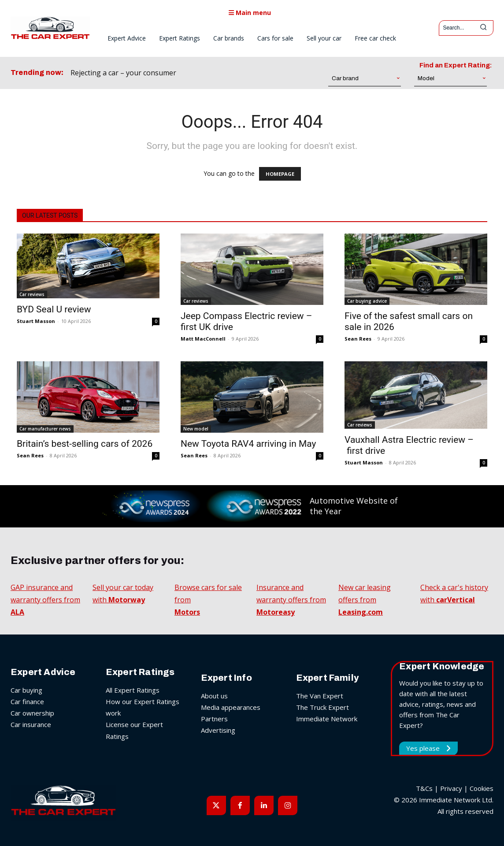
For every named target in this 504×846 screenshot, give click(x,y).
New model (196, 429)
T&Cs (424, 788)
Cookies (482, 788)
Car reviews (32, 294)
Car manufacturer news (45, 429)
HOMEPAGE (280, 174)
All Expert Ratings (133, 690)
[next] (228, 73)
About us (214, 696)
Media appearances (231, 707)
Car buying (26, 690)
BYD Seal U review (54, 309)
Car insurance (31, 724)
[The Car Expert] (50, 28)
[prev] (214, 73)
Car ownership (32, 713)
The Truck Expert (322, 707)
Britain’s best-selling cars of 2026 (85, 444)
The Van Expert (320, 696)
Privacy (451, 788)
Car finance (27, 701)
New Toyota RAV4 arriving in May (248, 444)
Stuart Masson (36, 321)
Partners (214, 719)
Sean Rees (358, 339)
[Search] (483, 28)
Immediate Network (327, 719)
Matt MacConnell (203, 339)
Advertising (218, 730)
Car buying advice (367, 301)
